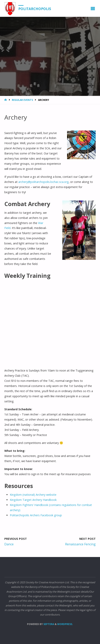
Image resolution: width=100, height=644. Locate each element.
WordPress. (65, 624)
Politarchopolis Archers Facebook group (36, 515)
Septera (48, 624)
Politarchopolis (35, 9)
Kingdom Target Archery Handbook (33, 500)
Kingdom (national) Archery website (33, 495)
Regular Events (22, 100)
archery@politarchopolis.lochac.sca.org (43, 182)
